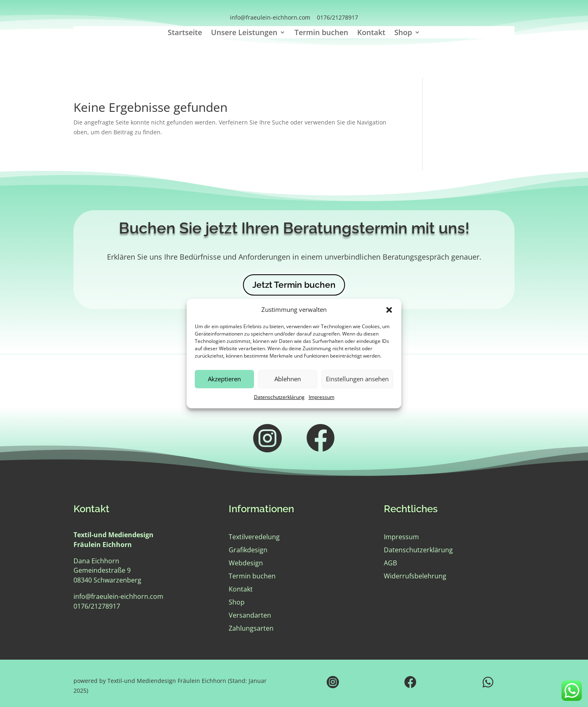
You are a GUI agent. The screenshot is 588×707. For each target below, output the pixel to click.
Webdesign (246, 563)
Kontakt (371, 33)
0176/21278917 (337, 17)
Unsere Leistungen (244, 33)
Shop (403, 33)
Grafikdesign (248, 550)
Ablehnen (288, 383)
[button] (389, 314)
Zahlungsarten (251, 628)
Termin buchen (321, 33)
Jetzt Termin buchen (294, 285)
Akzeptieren (224, 383)
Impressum (322, 401)
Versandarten (250, 615)
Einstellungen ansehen (357, 383)
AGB (390, 563)
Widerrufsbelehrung (415, 576)
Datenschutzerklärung (279, 401)
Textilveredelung (254, 537)
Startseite (185, 33)
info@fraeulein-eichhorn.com (270, 17)
